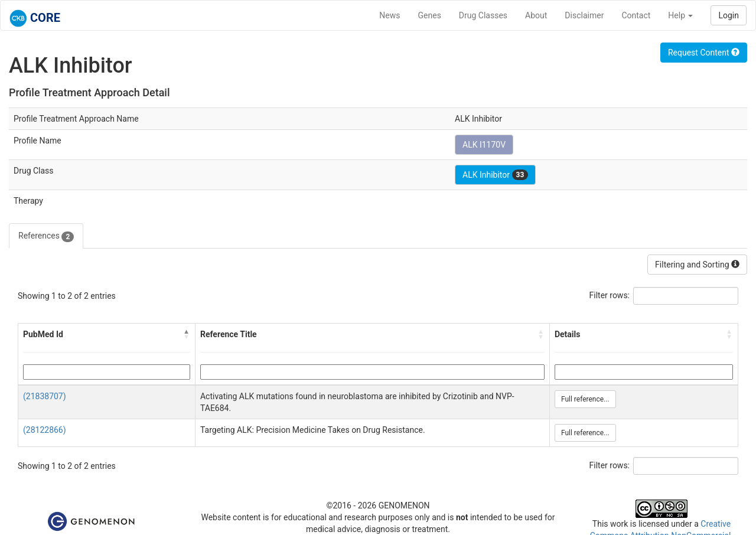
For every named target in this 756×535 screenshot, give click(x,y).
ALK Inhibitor (495, 175)
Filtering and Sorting (697, 265)
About (536, 15)
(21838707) (45, 396)
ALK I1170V (484, 145)
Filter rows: (610, 295)
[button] (187, 334)
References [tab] (46, 236)
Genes (430, 15)
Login (729, 15)
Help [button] (680, 15)
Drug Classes (483, 15)
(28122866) (45, 430)
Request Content (704, 53)
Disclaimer (584, 15)
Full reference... (585, 399)
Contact (636, 15)
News (390, 15)
